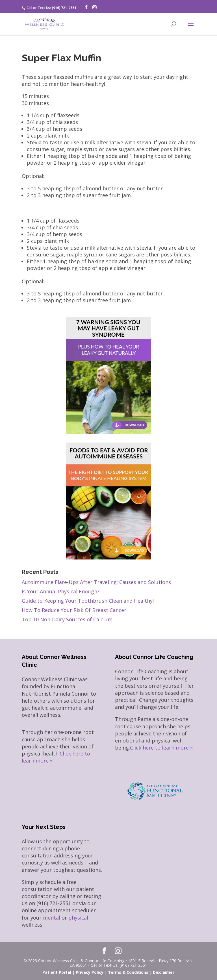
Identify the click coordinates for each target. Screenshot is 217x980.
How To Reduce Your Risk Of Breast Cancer (74, 610)
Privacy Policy (90, 972)
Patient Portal (57, 972)
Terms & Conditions (128, 972)
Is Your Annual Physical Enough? (61, 591)
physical (78, 918)
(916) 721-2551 (64, 8)
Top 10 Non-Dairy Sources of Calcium (67, 619)
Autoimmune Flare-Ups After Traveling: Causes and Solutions (96, 582)
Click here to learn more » (161, 748)
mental (52, 918)
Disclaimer (164, 972)
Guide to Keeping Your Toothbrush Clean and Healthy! (88, 601)
